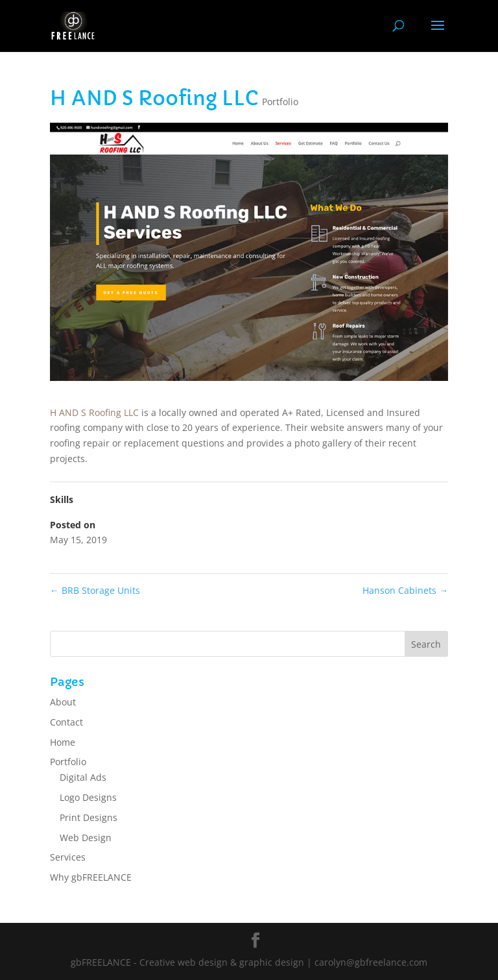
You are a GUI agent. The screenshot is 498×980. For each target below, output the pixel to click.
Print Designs (89, 817)
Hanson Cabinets (405, 590)
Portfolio (280, 102)
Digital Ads (83, 777)
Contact (66, 722)
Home (63, 742)
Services (68, 857)
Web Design (86, 838)
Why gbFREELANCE (91, 877)
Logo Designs (88, 797)
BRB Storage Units (95, 590)
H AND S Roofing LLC (94, 412)
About (63, 702)
